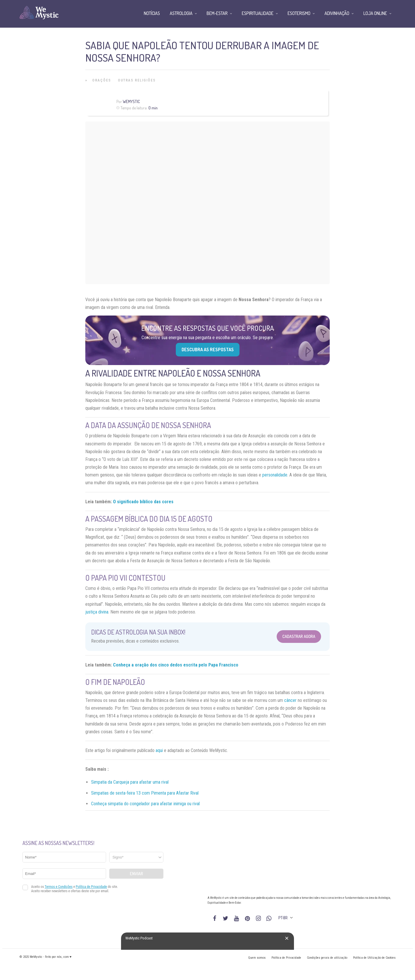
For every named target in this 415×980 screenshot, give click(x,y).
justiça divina (97, 612)
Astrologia (181, 13)
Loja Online (375, 13)
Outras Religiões (137, 80)
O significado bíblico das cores (143, 502)
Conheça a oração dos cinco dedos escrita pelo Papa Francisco (176, 665)
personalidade (275, 475)
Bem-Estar (217, 13)
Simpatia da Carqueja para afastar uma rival (130, 782)
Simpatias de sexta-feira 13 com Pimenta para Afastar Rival (145, 793)
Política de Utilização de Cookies (374, 958)
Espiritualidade (258, 13)
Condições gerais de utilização (327, 958)
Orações (102, 80)
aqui (159, 750)
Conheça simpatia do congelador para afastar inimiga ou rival (145, 804)
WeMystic (131, 101)
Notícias (152, 13)
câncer (290, 700)
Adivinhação (337, 13)
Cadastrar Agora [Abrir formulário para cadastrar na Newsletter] (299, 636)
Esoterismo (299, 13)
